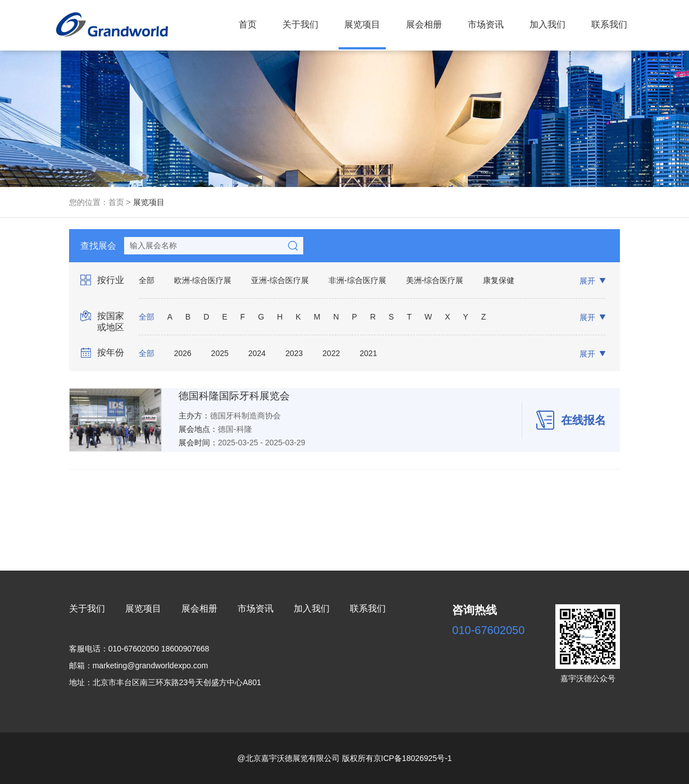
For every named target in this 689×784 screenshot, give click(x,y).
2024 (257, 353)
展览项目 (362, 24)
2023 (294, 353)
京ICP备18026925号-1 (413, 758)
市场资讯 (486, 24)
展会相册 (424, 24)
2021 (368, 353)
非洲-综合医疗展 (357, 280)
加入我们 (547, 24)
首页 (248, 24)
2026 (183, 353)
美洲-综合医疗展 (435, 280)
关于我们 (300, 24)
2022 (331, 353)
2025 (220, 353)
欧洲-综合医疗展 (203, 280)
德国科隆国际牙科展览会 (234, 396)
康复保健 (499, 280)
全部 (147, 280)
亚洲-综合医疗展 (280, 280)
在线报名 (571, 420)
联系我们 (609, 24)
